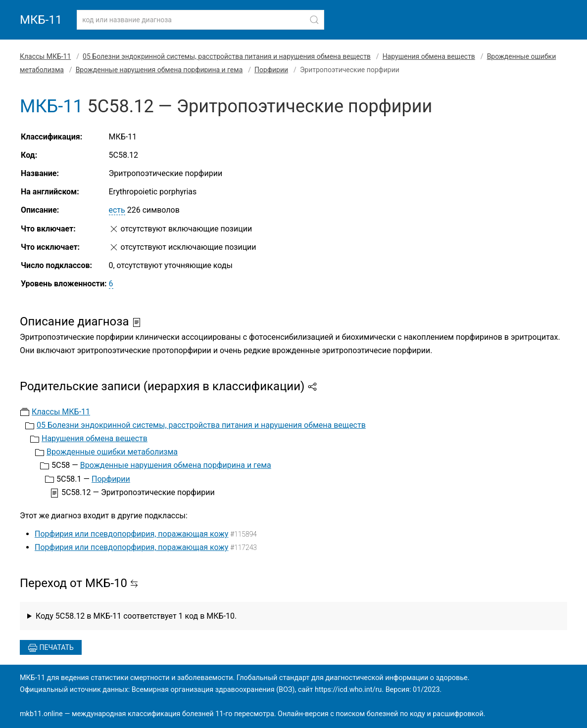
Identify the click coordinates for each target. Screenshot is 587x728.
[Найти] (314, 20)
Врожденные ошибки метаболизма (112, 452)
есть (117, 210)
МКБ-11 (41, 20)
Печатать (51, 648)
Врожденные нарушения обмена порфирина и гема (159, 70)
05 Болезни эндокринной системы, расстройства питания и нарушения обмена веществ (227, 56)
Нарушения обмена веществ (429, 56)
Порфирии (271, 70)
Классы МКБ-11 (45, 56)
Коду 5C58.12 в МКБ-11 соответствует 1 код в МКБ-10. (136, 616)
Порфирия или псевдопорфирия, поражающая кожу (131, 534)
